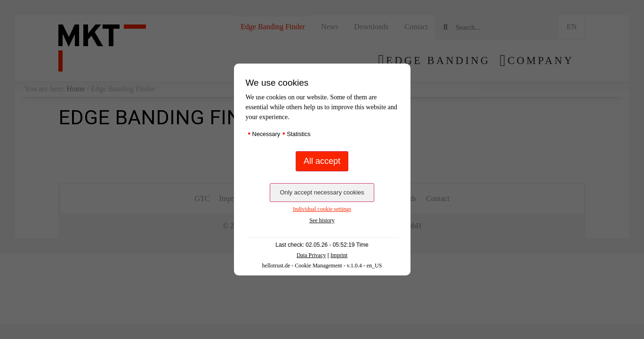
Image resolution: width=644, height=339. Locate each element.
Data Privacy (311, 255)
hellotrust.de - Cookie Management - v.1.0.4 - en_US (322, 266)
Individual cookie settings (322, 209)
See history (322, 220)
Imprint (339, 255)
